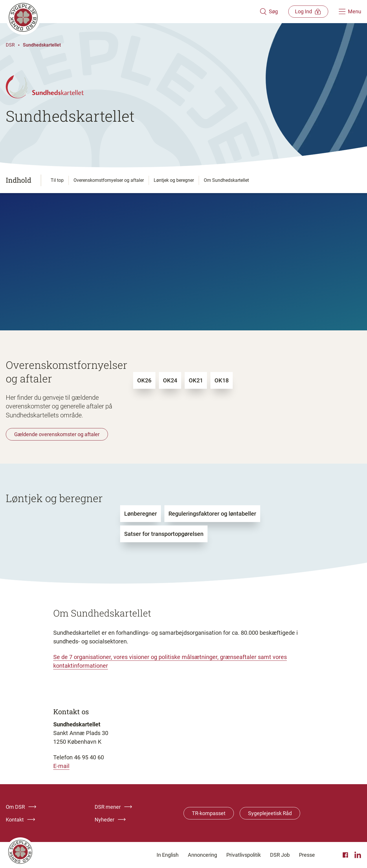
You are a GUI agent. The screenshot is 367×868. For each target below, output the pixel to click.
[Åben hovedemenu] (350, 12)
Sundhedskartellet (42, 45)
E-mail (61, 766)
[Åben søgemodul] (268, 12)
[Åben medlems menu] (308, 11)
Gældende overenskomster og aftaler (57, 434)
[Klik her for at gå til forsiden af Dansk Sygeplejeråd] (132, 12)
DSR (10, 45)
